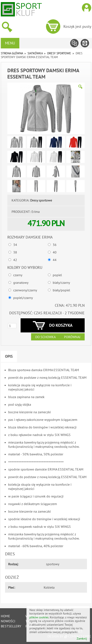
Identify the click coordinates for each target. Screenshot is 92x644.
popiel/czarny (23, 298)
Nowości (8, 621)
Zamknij (82, 639)
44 (55, 260)
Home (5, 616)
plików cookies (39, 617)
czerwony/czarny (25, 290)
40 (55, 252)
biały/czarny (61, 283)
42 (15, 260)
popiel (57, 275)
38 (15, 252)
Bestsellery (11, 626)
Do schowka (45, 337)
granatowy (21, 283)
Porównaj (72, 337)
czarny (18, 275)
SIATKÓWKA (35, 53)
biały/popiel (61, 290)
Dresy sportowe (59, 53)
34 (15, 245)
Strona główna (12, 53)
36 (55, 245)
